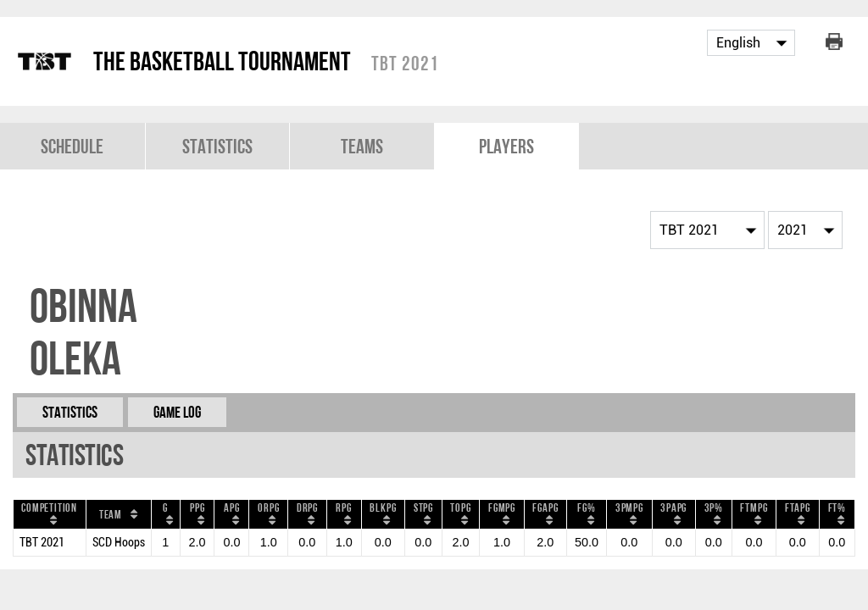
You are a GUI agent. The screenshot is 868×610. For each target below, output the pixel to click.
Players (506, 146)
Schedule (72, 146)
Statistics (217, 146)
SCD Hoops (119, 543)
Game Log (177, 412)
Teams (362, 146)
